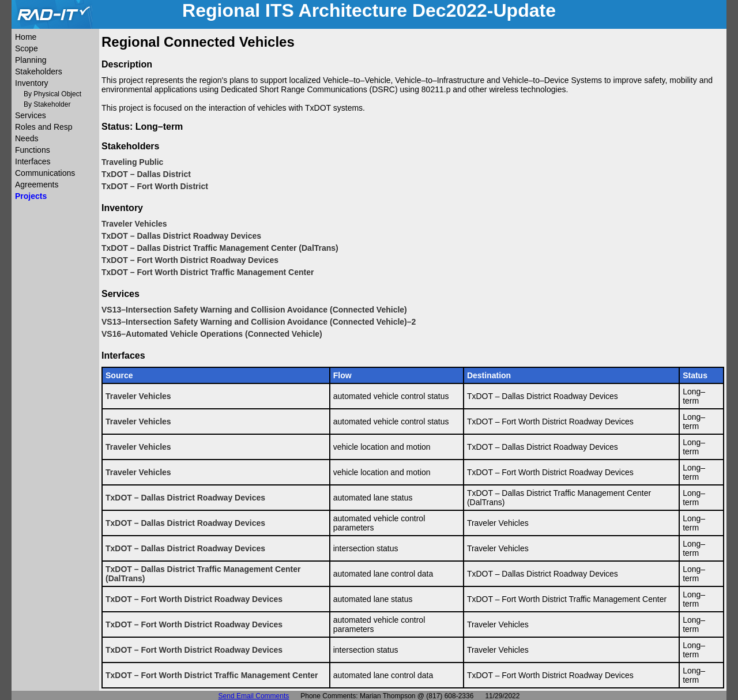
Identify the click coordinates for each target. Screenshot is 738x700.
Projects (31, 196)
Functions (33, 150)
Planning (31, 60)
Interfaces (33, 161)
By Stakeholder (47, 104)
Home (26, 37)
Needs (27, 138)
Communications (45, 173)
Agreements (37, 185)
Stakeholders (39, 71)
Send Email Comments (254, 696)
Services (31, 115)
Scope (27, 48)
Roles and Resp (44, 127)
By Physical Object (52, 94)
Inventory (32, 83)
